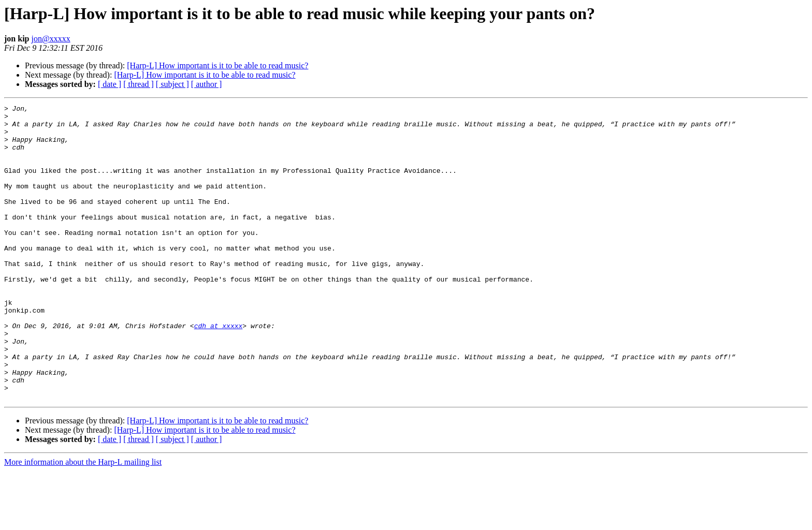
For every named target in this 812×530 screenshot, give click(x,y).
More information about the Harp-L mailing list (83, 521)
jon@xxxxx (50, 39)
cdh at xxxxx (219, 371)
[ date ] (110, 84)
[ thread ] (139, 84)
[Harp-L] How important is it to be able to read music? (218, 65)
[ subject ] (172, 84)
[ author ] (207, 84)
